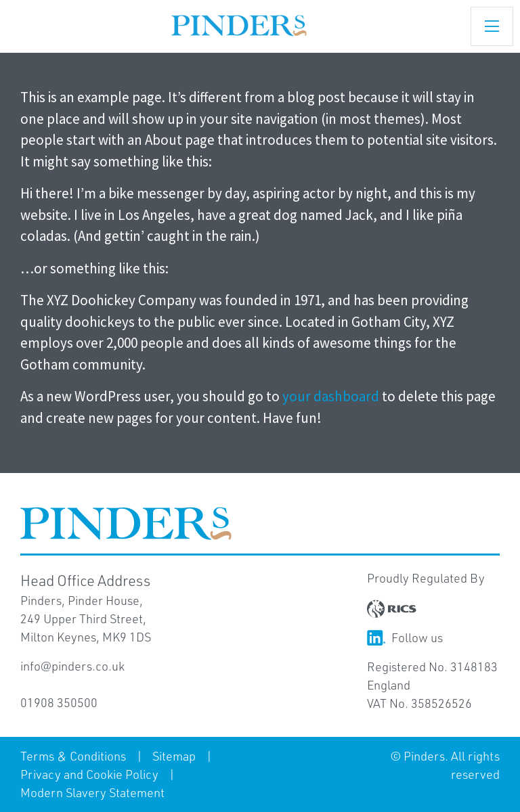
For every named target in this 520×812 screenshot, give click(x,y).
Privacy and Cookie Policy (89, 774)
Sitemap (174, 756)
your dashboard (331, 396)
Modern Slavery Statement (92, 792)
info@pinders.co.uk (72, 666)
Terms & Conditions (73, 756)
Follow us (405, 637)
